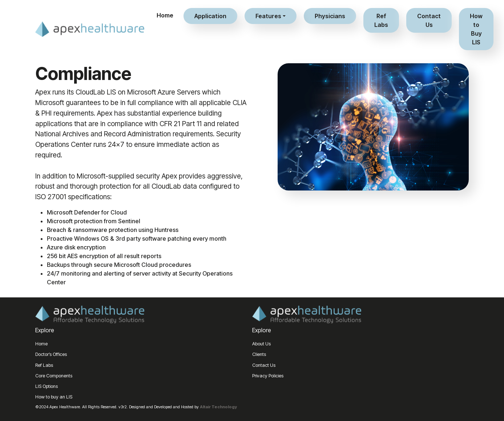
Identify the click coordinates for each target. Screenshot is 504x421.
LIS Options (47, 386)
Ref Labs (381, 20)
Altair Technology (218, 407)
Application (210, 16)
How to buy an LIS (54, 397)
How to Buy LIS (476, 29)
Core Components (54, 376)
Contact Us (429, 20)
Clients (259, 354)
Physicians (330, 16)
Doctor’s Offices (51, 354)
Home (165, 15)
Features (268, 16)
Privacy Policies (268, 376)
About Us (261, 344)
